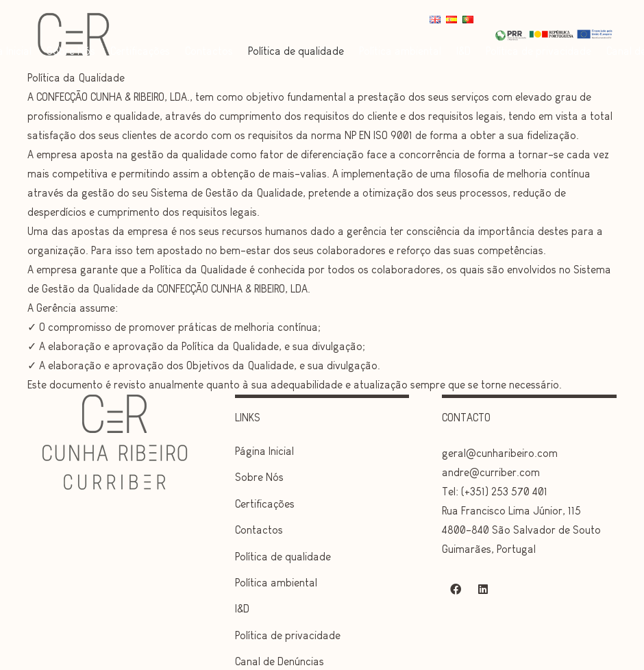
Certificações (265, 504)
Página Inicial (264, 451)
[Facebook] (456, 589)
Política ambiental (276, 583)
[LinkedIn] (483, 589)
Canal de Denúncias (280, 661)
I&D (242, 609)
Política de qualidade (283, 557)
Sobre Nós (259, 477)
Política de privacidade (288, 635)
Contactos (259, 530)
